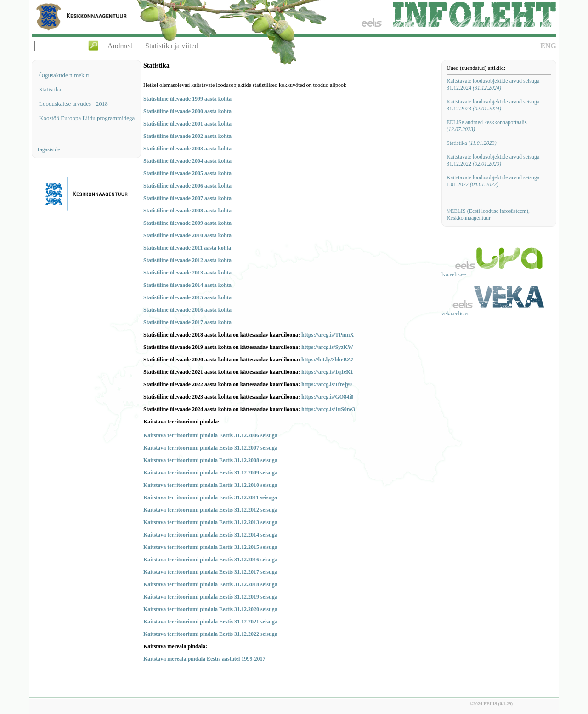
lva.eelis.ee (454, 274)
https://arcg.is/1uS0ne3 (328, 409)
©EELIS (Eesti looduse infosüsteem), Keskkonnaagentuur (488, 214)
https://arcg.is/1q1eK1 (327, 372)
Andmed (120, 46)
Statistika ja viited (172, 46)
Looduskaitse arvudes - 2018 (73, 104)
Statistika (50, 89)
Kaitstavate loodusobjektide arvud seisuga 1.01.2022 (493, 181)
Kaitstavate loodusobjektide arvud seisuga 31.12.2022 (493, 160)
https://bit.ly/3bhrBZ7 (327, 360)
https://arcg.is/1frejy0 (327, 384)
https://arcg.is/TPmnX (328, 335)
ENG (548, 46)
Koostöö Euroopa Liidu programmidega (87, 118)
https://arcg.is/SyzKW (327, 347)
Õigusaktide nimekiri (64, 75)
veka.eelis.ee (455, 314)
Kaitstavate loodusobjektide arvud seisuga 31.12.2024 (493, 84)
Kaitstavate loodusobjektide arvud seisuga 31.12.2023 (493, 105)
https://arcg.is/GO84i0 (327, 397)
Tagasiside (48, 149)
